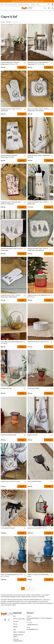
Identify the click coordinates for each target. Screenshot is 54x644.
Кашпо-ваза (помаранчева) (8, 435)
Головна (3, 22)
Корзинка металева (6, 388)
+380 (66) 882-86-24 (32, 625)
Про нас (27, 4)
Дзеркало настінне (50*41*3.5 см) (37, 528)
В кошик (22, 67)
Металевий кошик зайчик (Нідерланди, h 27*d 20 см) (12, 343)
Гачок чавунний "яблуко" (35, 481)
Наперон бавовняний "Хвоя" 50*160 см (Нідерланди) (12, 249)
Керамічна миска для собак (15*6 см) (38, 342)
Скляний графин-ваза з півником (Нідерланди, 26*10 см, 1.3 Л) (10, 63)
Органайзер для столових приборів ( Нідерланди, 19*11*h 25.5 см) (38, 63)
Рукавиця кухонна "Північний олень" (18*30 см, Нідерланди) (11, 203)
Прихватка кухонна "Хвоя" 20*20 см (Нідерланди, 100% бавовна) (38, 249)
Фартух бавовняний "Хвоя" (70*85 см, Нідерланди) (38, 203)
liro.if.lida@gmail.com (32, 629)
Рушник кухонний (32, 435)
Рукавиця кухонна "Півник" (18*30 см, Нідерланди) (11, 110)
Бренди (33, 4)
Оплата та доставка (11, 4)
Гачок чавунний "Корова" (8, 528)
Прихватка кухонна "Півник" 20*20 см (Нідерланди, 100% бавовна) (38, 110)
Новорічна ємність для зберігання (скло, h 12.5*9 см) (39, 296)
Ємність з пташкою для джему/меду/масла (38, 575)
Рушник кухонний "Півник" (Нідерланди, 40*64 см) (39, 156)
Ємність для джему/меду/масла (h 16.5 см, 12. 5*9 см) (12, 575)
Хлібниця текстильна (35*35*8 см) (10, 481)
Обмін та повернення (19, 632)
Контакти (21, 4)
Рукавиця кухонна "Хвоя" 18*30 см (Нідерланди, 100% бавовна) (11, 296)
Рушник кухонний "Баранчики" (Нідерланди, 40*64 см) (9, 156)
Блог (2, 4)
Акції (38, 4)
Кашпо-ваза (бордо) (33, 388)
